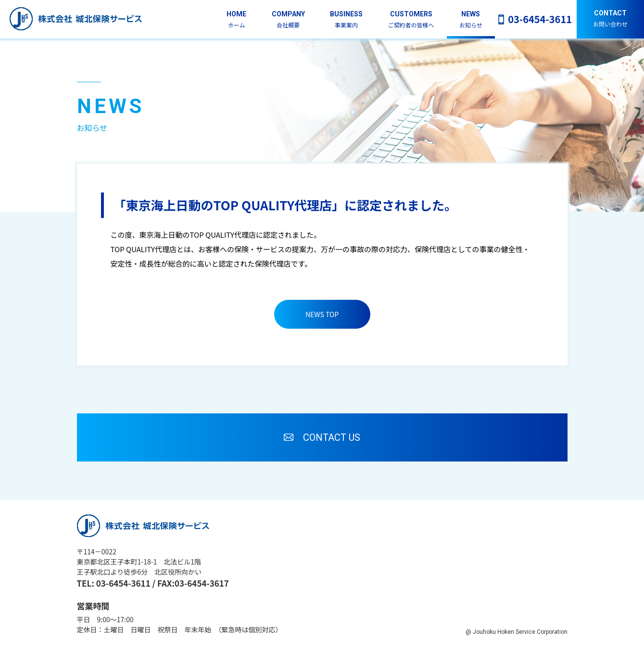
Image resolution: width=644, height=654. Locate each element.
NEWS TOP (322, 314)
